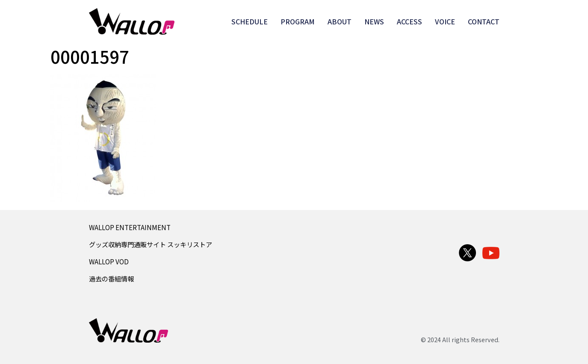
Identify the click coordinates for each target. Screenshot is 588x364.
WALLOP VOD (109, 261)
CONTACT (484, 21)
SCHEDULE (250, 21)
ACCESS (409, 21)
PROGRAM (298, 21)
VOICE (445, 21)
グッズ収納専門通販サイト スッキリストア (151, 244)
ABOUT (340, 21)
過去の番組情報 (111, 278)
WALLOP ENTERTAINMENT (130, 227)
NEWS (374, 21)
